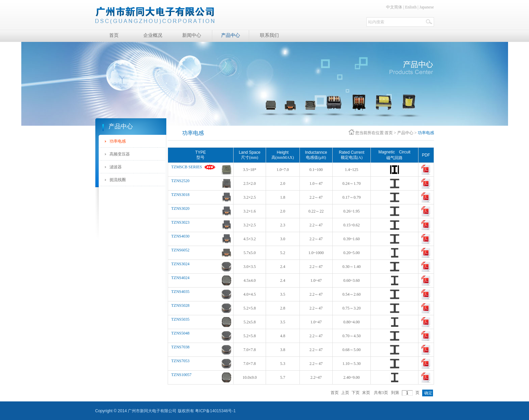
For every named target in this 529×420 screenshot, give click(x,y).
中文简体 (394, 7)
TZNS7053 (181, 361)
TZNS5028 (181, 305)
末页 (366, 393)
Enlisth (411, 7)
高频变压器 (120, 154)
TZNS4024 (181, 278)
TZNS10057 (182, 375)
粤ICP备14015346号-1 (215, 411)
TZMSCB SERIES (187, 167)
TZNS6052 (181, 250)
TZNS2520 (181, 181)
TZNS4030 (181, 236)
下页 (356, 393)
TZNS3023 (181, 222)
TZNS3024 (181, 264)
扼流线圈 (118, 180)
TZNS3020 (181, 208)
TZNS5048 (181, 333)
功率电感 (118, 141)
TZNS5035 (181, 319)
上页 (345, 393)
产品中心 (405, 133)
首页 (389, 133)
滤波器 (116, 167)
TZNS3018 (181, 195)
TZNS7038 (181, 347)
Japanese (427, 7)
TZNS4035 (181, 292)
